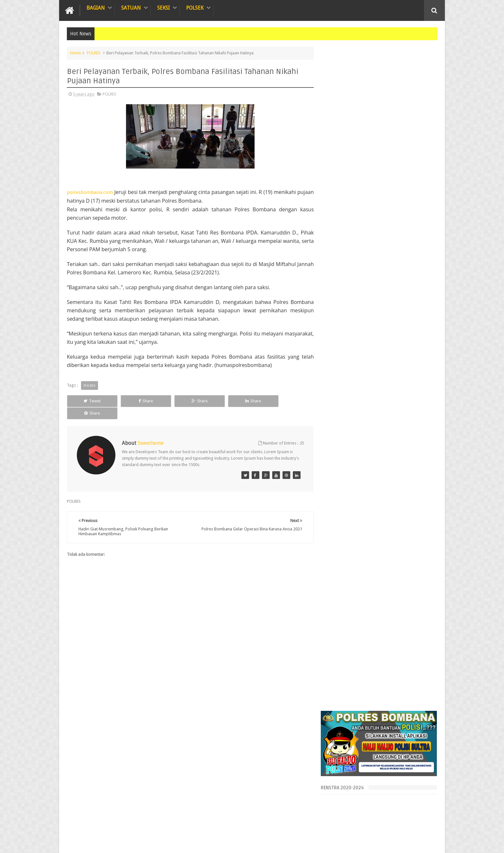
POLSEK (195, 8)
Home (76, 53)
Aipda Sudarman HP (419, 843)
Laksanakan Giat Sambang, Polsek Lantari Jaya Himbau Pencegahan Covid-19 (393, 759)
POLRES (94, 53)
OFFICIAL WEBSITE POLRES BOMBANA (143, 843)
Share (139, 401)
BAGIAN (96, 8)
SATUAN (131, 8)
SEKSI (163, 8)
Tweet (90, 401)
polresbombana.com (90, 192)
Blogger (370, 843)
